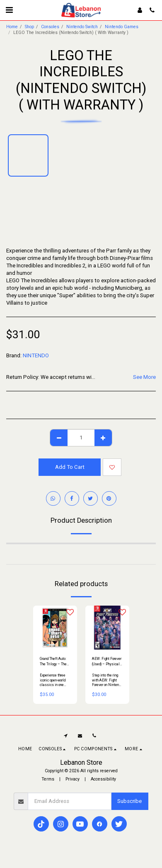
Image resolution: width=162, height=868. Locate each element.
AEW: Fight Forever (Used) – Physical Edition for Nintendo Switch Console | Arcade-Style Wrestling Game (107, 662)
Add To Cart (70, 467)
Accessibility (103, 779)
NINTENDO (36, 355)
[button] (9, 10)
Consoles (50, 27)
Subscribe (129, 801)
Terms (48, 779)
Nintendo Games (122, 27)
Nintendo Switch (82, 27)
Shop (29, 27)
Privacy (73, 779)
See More (144, 377)
